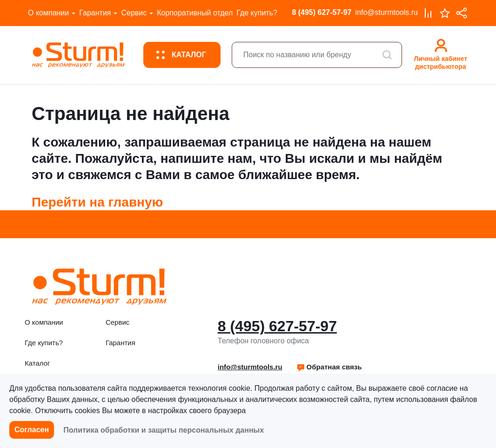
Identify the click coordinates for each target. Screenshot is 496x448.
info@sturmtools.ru (386, 12)
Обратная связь (329, 367)
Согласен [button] (32, 430)
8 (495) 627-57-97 (322, 12)
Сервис (134, 13)
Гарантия (95, 13)
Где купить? (257, 13)
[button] (329, 367)
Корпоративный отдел (195, 13)
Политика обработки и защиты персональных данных (164, 430)
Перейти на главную (97, 202)
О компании (48, 13)
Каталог (37, 363)
